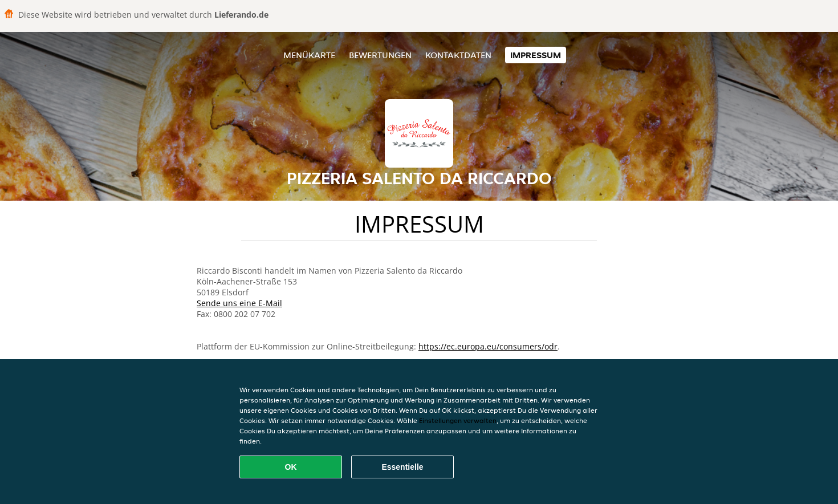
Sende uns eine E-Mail (239, 303)
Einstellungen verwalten (458, 420)
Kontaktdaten (458, 55)
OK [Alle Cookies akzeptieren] (291, 467)
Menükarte (309, 55)
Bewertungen (380, 55)
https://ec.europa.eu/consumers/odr (488, 346)
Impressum (536, 55)
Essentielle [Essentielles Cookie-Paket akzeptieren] (402, 467)
